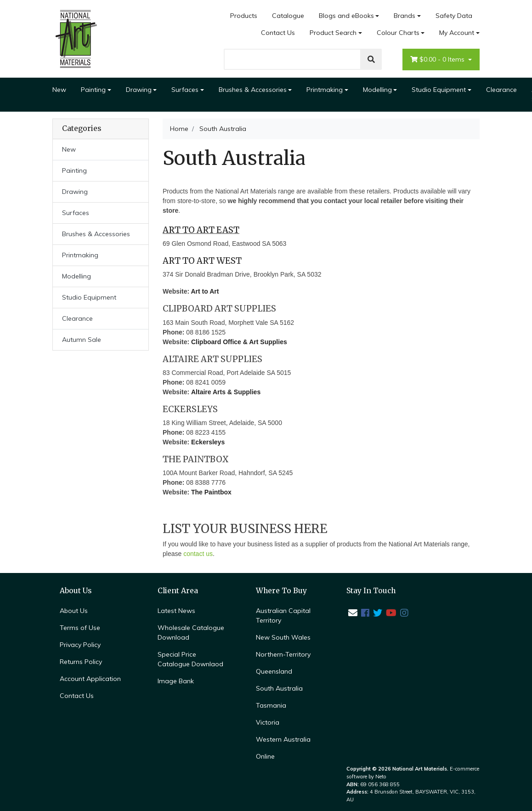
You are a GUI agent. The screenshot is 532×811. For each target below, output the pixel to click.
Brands (405, 16)
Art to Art (205, 291)
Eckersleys (208, 442)
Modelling (377, 90)
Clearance (501, 90)
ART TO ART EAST (201, 230)
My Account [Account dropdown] (457, 33)
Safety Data (454, 16)
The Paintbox (211, 492)
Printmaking (325, 90)
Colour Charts (398, 33)
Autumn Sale (82, 340)
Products (244, 16)
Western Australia (283, 739)
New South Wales (283, 637)
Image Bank (176, 681)
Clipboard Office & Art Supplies (239, 342)
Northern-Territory (283, 654)
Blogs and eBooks (346, 16)
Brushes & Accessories (253, 90)
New (59, 90)
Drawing (139, 90)
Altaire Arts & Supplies (226, 392)
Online (265, 756)
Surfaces (185, 90)
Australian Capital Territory (283, 615)
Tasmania (271, 705)
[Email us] (353, 613)
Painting (93, 90)
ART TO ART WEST (202, 261)
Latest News (176, 611)
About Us (74, 611)
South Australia (279, 688)
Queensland (274, 671)
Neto (381, 777)
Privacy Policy (80, 645)
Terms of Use (80, 628)
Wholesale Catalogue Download (191, 632)
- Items (438, 60)
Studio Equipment (439, 90)
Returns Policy (81, 662)
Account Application (90, 679)
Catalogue (288, 16)
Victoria (268, 722)
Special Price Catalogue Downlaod (190, 659)
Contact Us (278, 33)
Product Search (333, 33)
